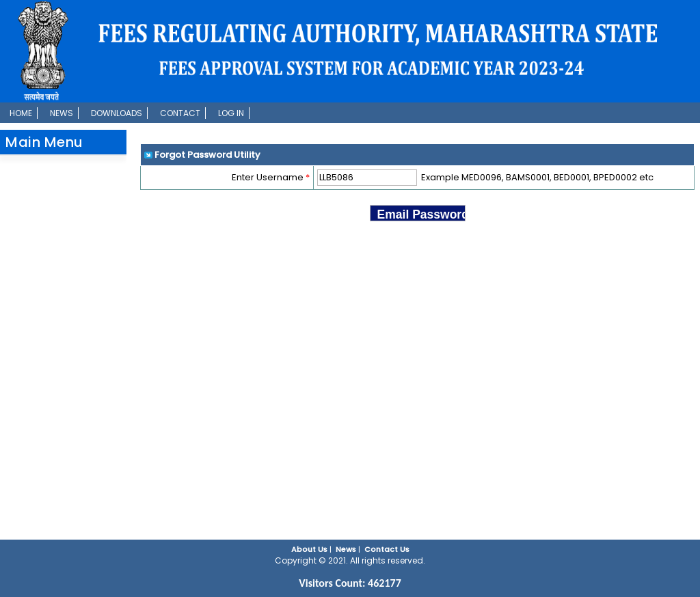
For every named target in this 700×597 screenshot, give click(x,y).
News (62, 113)
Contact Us (387, 549)
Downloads (117, 113)
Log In (231, 113)
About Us (309, 549)
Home (21, 113)
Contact (180, 113)
